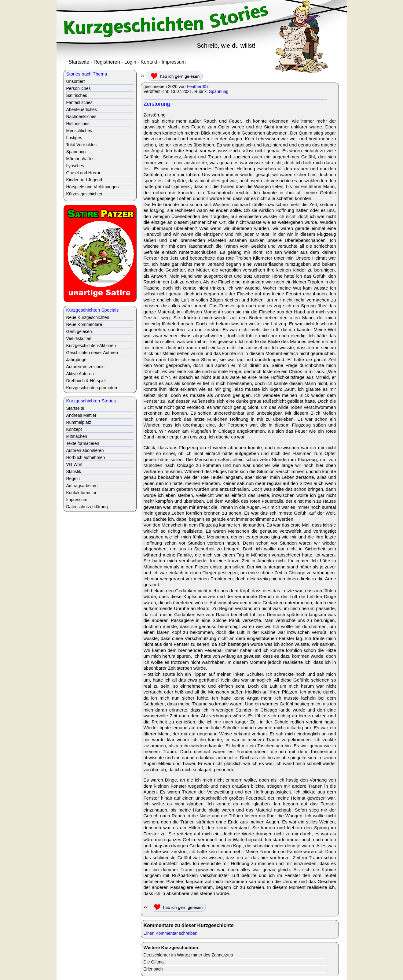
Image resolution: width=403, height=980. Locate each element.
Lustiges (74, 138)
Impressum (174, 62)
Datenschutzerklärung (87, 507)
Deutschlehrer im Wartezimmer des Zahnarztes (188, 955)
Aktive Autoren (80, 374)
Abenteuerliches (82, 109)
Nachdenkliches (81, 116)
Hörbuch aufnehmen (86, 457)
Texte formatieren (83, 443)
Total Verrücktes (82, 145)
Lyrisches (75, 166)
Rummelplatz (79, 422)
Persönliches (79, 88)
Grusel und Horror (83, 173)
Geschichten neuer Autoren (92, 353)
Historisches (78, 124)
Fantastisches (79, 102)
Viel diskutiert (79, 338)
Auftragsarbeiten (82, 486)
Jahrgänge (76, 360)
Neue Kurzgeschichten (88, 317)
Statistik (74, 472)
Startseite (79, 62)
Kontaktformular (81, 493)
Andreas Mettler (81, 415)
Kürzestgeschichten (85, 194)
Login (130, 62)
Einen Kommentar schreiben (171, 933)
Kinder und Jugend (84, 180)
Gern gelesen (79, 331)
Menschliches (79, 131)
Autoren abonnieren (85, 450)
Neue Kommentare (84, 324)
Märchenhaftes (81, 159)
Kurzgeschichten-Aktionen (91, 346)
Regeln (73, 479)
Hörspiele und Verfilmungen (93, 187)
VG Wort (74, 464)
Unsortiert (76, 81)
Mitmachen (77, 436)
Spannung (219, 91)
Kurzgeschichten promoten (92, 388)
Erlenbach (153, 969)
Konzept (74, 429)
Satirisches (77, 95)
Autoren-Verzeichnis (85, 367)
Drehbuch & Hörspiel (86, 381)
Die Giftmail (155, 962)
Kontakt (149, 62)
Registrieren (107, 62)
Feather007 (198, 87)
